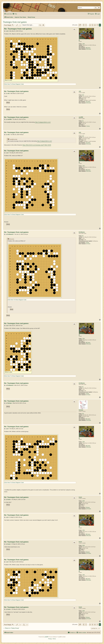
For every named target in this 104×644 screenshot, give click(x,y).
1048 (83, 501)
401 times (88, 419)
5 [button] (92, 25)
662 (83, 95)
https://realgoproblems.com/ (43, 122)
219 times (88, 102)
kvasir (80, 497)
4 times (88, 126)
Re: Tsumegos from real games (18, 29)
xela (80, 91)
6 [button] (95, 25)
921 (83, 414)
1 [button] (86, 25)
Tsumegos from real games (15, 22)
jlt (79, 40)
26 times (88, 507)
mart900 (81, 117)
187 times (88, 509)
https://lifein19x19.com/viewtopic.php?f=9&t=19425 (37, 145)
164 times (88, 420)
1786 (83, 44)
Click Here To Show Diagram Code (14, 84)
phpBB (46, 637)
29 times (88, 244)
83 (83, 236)
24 (83, 121)
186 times (88, 48)
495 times (88, 49)
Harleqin (81, 410)
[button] (80, 25)
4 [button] (90, 25)
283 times (88, 103)
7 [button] (97, 25)
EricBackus (82, 232)
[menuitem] (15, 14)
